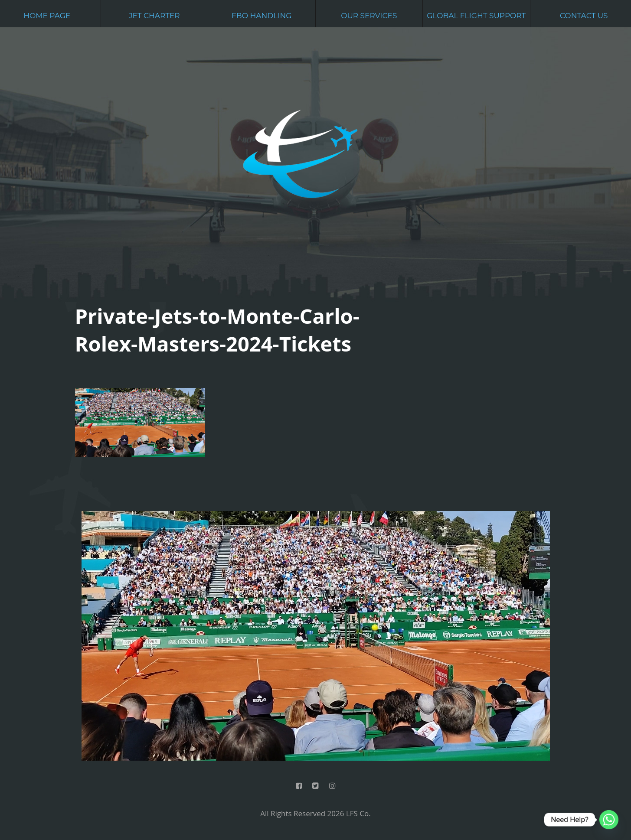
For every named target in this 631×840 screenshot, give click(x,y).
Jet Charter (154, 16)
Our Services (369, 16)
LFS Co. (358, 813)
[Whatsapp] (609, 820)
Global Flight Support (476, 16)
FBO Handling (262, 16)
